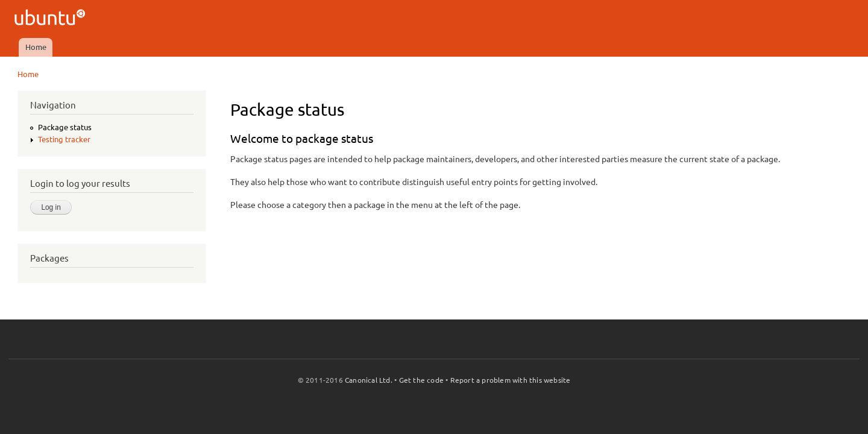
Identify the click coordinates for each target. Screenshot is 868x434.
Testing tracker (64, 139)
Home (36, 47)
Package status (65, 127)
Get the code (421, 380)
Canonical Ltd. (369, 380)
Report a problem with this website (511, 380)
